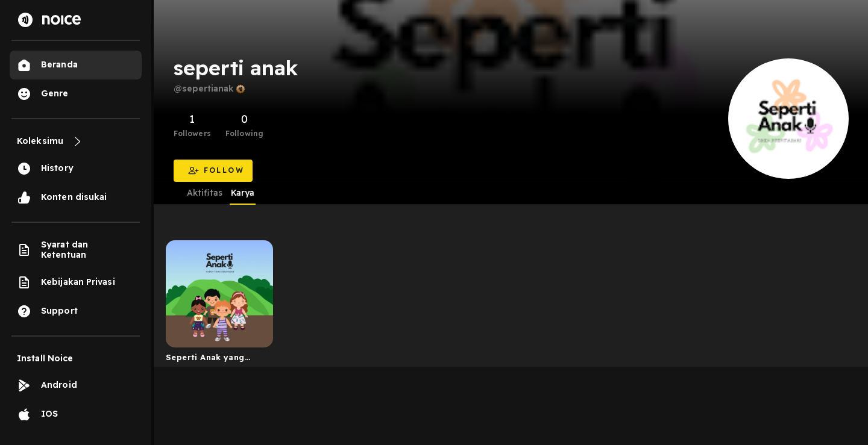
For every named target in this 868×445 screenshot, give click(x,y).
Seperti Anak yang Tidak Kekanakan (205, 359)
